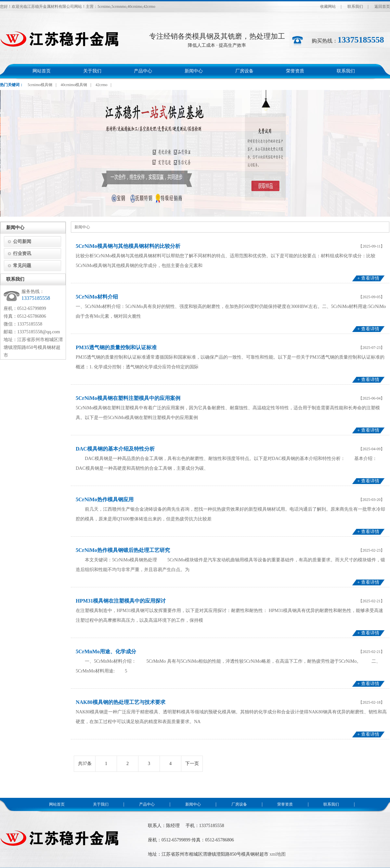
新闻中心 (194, 71)
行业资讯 (22, 254)
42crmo (102, 85)
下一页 (192, 764)
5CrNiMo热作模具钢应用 (105, 499)
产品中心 (143, 71)
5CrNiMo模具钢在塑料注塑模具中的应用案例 (128, 398)
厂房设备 (244, 71)
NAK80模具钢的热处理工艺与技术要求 (121, 702)
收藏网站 (328, 6)
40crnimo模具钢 (74, 85)
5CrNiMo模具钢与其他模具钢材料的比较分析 (128, 246)
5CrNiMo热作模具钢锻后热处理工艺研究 (123, 550)
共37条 (85, 764)
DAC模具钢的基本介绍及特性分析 (115, 449)
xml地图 (278, 854)
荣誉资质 (295, 71)
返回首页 (382, 6)
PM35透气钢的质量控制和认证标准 (116, 347)
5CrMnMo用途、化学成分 (106, 651)
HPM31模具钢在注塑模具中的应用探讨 (121, 601)
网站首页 (42, 71)
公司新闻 (22, 242)
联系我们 (355, 6)
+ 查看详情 (368, 278)
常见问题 (22, 266)
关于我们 (92, 71)
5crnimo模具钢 (40, 85)
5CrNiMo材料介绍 (97, 297)
